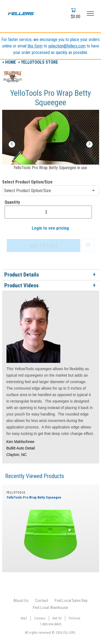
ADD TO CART (44, 246)
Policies (74, 618)
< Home (10, 62)
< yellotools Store (38, 62)
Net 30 (57, 618)
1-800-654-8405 (50, 624)
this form (35, 46)
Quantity (12, 202)
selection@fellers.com (67, 46)
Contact (42, 601)
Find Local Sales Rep (71, 601)
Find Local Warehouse (50, 608)
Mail (24, 618)
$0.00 (76, 17)
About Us (21, 601)
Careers (40, 618)
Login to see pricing (50, 228)
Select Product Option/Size (27, 182)
